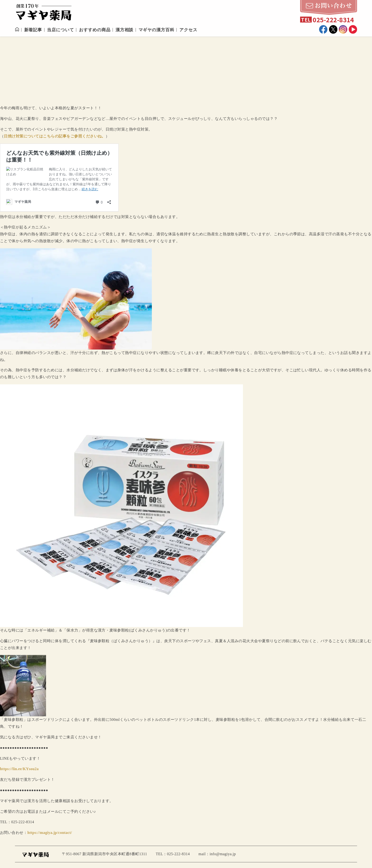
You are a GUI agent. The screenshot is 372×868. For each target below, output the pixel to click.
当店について (60, 30)
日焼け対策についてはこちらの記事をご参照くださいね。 (55, 136)
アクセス (188, 30)
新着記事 (33, 30)
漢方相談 (125, 30)
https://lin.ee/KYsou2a (19, 769)
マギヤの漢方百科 (156, 30)
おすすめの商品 (95, 30)
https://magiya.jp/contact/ (50, 833)
